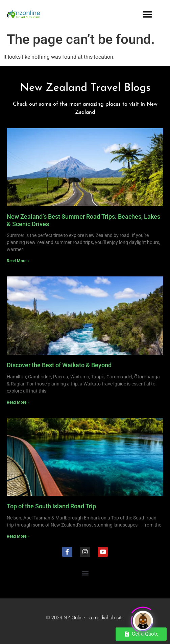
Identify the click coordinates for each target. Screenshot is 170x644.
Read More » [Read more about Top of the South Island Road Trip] (18, 536)
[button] (148, 14)
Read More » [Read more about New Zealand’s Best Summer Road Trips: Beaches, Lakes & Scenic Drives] (18, 261)
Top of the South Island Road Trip (51, 506)
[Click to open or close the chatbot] (143, 619)
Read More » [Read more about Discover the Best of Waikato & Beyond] (18, 402)
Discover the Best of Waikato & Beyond (59, 365)
